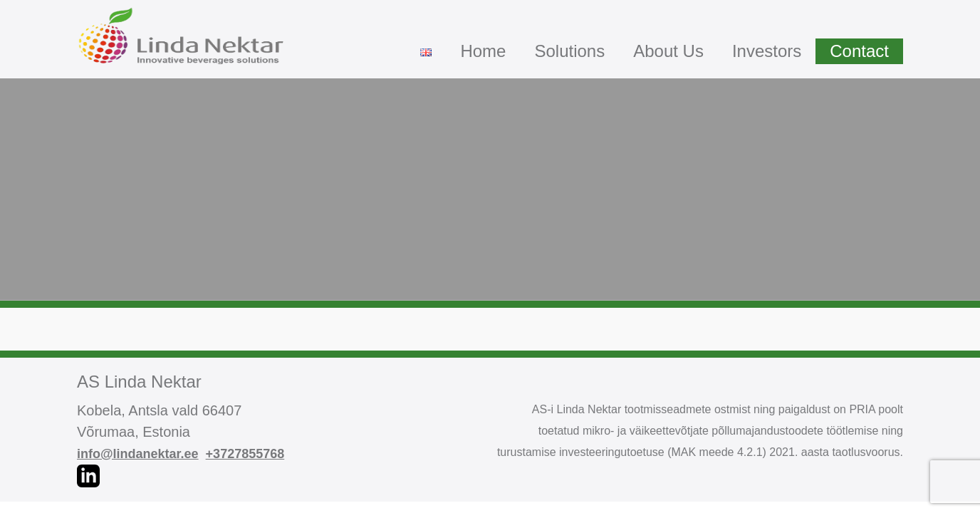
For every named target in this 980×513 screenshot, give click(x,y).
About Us (668, 51)
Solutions (569, 51)
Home (483, 51)
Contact (859, 51)
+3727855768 (245, 454)
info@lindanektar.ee (138, 454)
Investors (767, 51)
